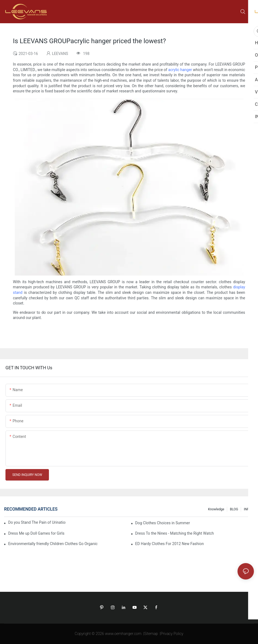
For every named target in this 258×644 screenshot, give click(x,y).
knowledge (216, 509)
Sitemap (151, 634)
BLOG (234, 509)
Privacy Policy (172, 634)
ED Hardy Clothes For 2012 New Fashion (170, 544)
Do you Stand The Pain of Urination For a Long (37, 522)
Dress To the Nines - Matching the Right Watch (175, 533)
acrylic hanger (180, 70)
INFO (247, 509)
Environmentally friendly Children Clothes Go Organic (53, 544)
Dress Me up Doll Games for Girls (36, 533)
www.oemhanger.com (123, 634)
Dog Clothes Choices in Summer (163, 523)
